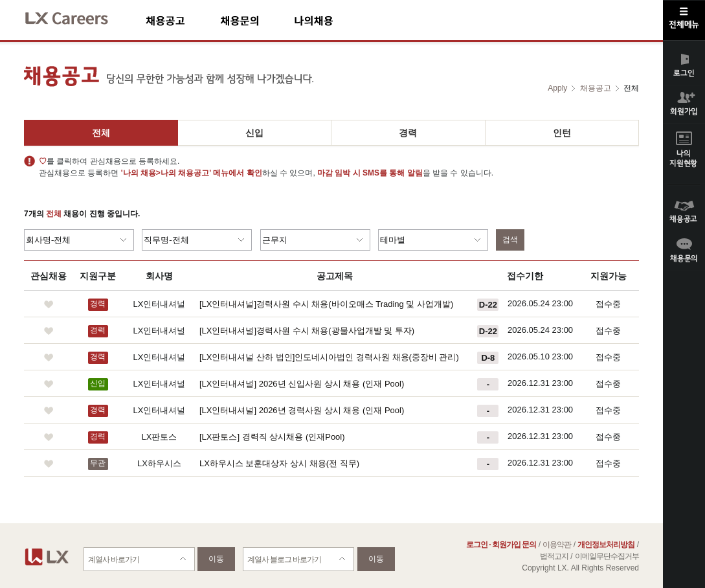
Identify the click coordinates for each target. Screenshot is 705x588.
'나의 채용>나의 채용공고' (166, 173)
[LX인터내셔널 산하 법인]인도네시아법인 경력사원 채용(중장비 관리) (329, 357)
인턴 (562, 133)
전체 (101, 133)
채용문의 (257, 20)
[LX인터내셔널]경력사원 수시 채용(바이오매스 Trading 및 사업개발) (326, 304)
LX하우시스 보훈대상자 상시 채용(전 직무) (279, 463)
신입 (254, 133)
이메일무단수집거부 (607, 556)
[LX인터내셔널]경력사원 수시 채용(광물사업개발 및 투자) (307, 331)
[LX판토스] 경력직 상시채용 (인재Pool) (272, 437)
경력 (408, 133)
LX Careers (77, 17)
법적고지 (554, 556)
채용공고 (183, 20)
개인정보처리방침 (606, 545)
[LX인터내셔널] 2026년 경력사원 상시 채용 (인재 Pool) (302, 410)
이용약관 (557, 545)
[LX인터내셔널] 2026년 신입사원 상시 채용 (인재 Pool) (302, 384)
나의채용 (333, 20)
